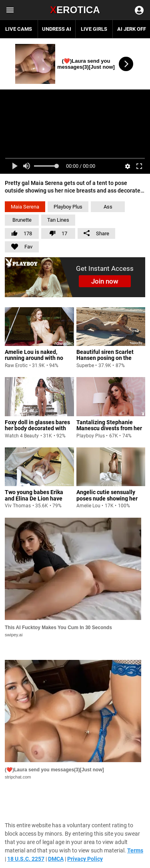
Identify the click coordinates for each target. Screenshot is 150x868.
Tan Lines (58, 220)
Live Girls (94, 29)
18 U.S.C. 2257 (26, 859)
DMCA (56, 859)
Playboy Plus (68, 207)
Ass (108, 207)
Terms (135, 850)
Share (96, 233)
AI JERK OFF (132, 29)
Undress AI (57, 29)
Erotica (75, 10)
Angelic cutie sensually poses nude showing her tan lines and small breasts (111, 498)
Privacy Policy (85, 859)
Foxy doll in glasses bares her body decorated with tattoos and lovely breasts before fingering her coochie (38, 435)
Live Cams (19, 29)
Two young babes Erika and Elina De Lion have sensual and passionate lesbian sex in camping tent (35, 505)
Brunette (22, 220)
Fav (19, 245)
